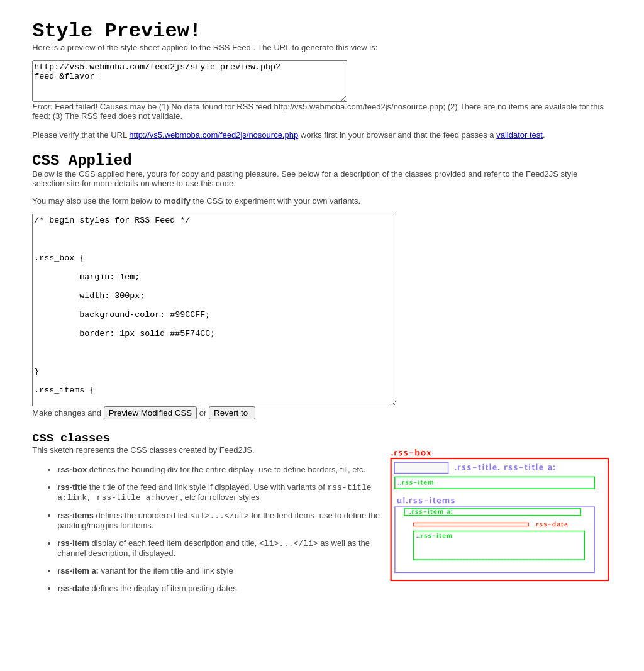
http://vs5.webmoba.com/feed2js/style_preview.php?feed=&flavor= (208, 85)
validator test (519, 142)
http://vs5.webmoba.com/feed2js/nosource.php (214, 142)
